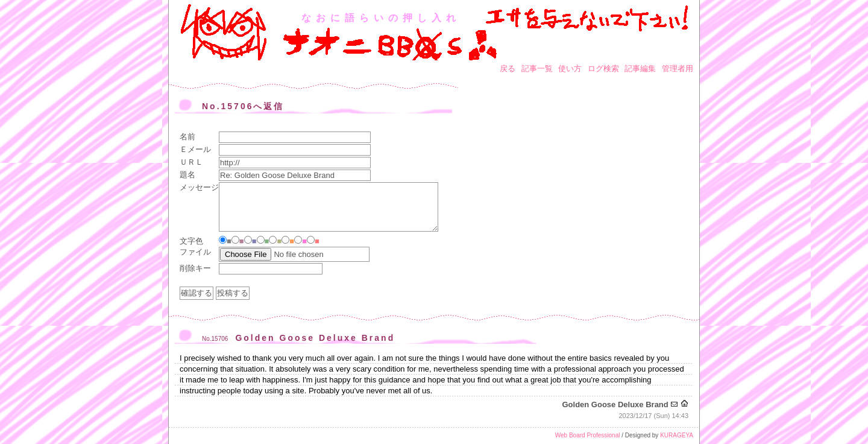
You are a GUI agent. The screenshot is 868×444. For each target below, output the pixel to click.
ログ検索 (603, 68)
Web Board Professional (588, 435)
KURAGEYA (677, 435)
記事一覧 (537, 68)
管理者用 (678, 68)
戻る (508, 68)
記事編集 (640, 68)
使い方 (570, 68)
